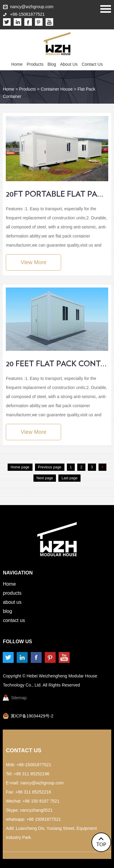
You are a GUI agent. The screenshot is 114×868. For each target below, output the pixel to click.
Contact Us (92, 64)
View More (34, 262)
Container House (57, 89)
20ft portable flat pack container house (57, 194)
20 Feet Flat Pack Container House (57, 364)
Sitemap (19, 698)
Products (35, 64)
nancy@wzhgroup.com (32, 7)
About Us (69, 64)
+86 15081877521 (44, 819)
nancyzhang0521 (36, 810)
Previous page (50, 467)
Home (17, 64)
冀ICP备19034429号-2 (32, 716)
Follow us (17, 642)
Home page (20, 467)
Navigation (18, 573)
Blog (52, 64)
